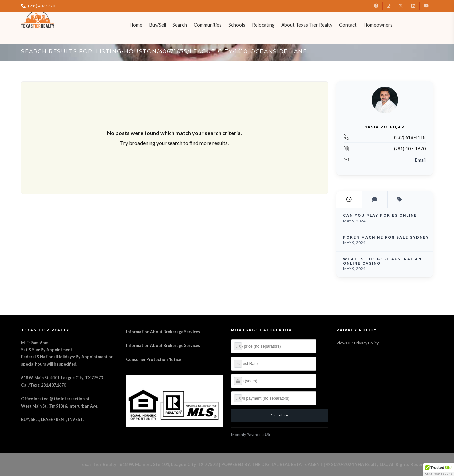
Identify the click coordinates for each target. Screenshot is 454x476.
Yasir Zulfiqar (385, 127)
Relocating (263, 25)
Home (136, 25)
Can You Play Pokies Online (380, 216)
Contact (348, 25)
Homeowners (378, 25)
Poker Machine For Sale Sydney (386, 238)
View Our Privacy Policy (357, 343)
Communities (208, 25)
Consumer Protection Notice (154, 359)
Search (180, 25)
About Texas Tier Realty (307, 25)
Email (420, 160)
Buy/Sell (157, 25)
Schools (237, 25)
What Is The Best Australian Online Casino (382, 261)
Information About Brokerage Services (163, 332)
